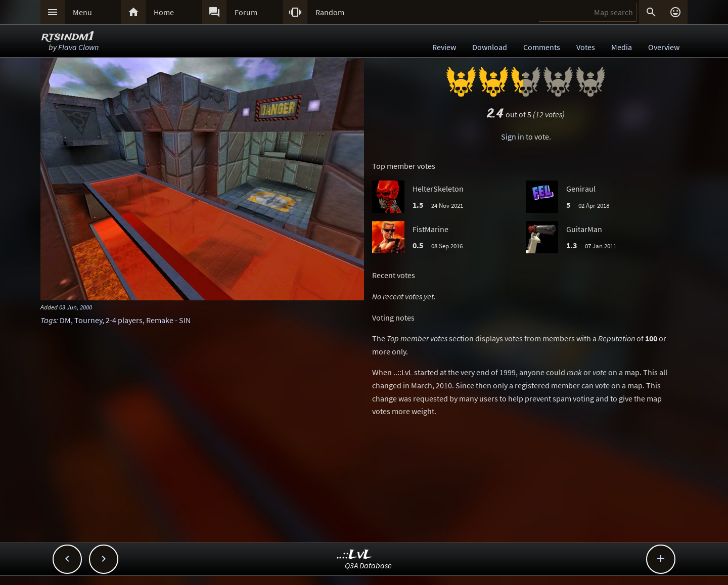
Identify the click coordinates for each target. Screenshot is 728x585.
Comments (542, 47)
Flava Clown (78, 47)
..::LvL (355, 555)
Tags (48, 320)
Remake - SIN (168, 320)
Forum (246, 12)
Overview (664, 47)
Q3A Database (368, 565)
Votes (586, 47)
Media (622, 47)
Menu (82, 12)
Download (490, 47)
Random (330, 12)
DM (65, 320)
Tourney (88, 320)
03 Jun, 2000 (76, 307)
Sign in (513, 137)
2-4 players (124, 320)
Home (164, 12)
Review (444, 47)
